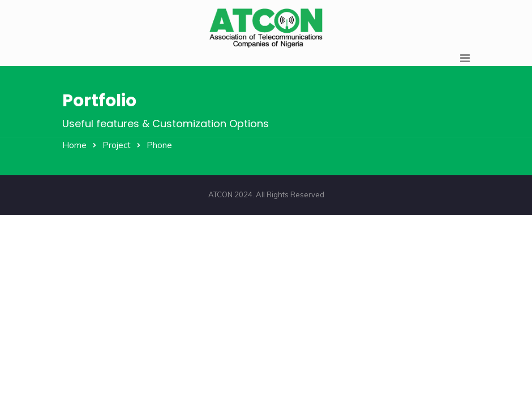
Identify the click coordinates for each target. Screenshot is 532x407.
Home (74, 145)
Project (117, 145)
